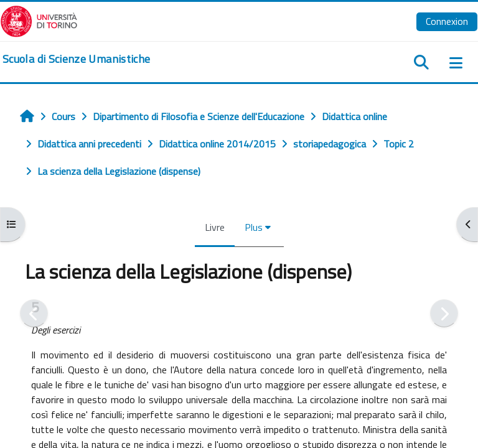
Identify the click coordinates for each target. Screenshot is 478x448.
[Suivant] (444, 313)
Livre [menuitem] (215, 227)
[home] (76, 59)
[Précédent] (34, 313)
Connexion (447, 21)
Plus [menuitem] (254, 227)
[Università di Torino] (39, 20)
